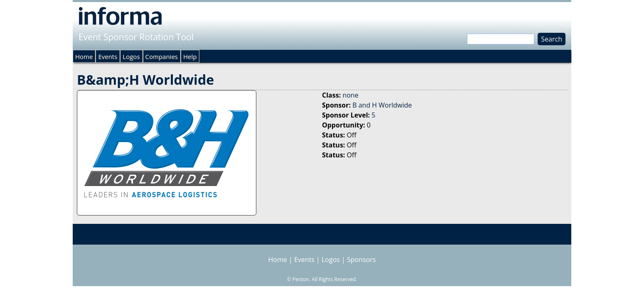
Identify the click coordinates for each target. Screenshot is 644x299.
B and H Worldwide (382, 105)
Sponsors (361, 260)
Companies (162, 56)
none (350, 95)
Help (190, 56)
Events (108, 56)
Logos (131, 56)
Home (84, 56)
